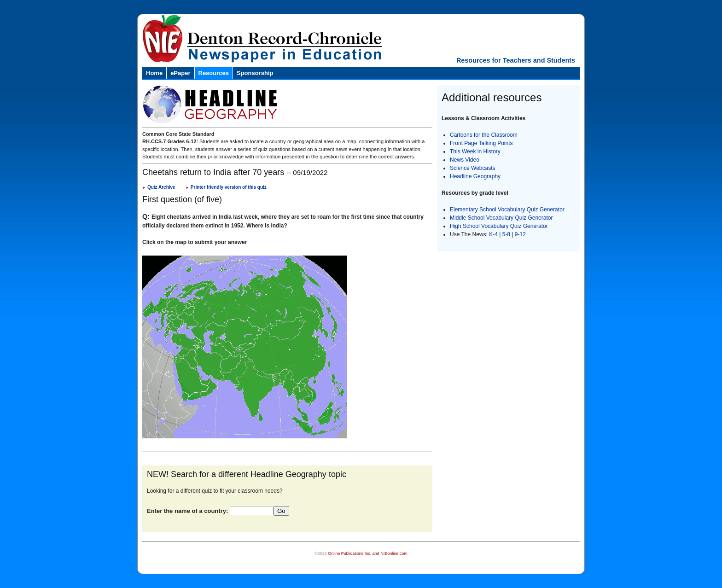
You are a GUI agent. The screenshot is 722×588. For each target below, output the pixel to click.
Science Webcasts (473, 168)
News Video (465, 160)
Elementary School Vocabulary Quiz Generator (507, 210)
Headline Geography (475, 176)
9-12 (520, 234)
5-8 (507, 234)
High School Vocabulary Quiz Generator (499, 226)
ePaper (180, 73)
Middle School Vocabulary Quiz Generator (501, 218)
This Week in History (475, 151)
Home (154, 73)
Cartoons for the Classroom (484, 135)
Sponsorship (255, 73)
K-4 (493, 234)
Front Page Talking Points (481, 143)
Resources (214, 73)
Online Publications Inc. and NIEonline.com (368, 553)
